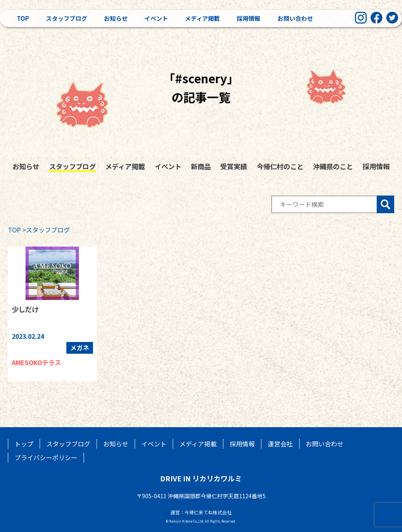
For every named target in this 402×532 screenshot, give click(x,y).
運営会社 (280, 444)
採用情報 (249, 18)
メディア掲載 (202, 18)
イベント (156, 18)
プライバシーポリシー (46, 457)
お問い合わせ (295, 18)
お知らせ (116, 18)
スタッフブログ (67, 18)
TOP (14, 230)
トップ (24, 444)
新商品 (201, 166)
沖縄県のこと (333, 166)
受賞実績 (234, 166)
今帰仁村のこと (280, 166)
